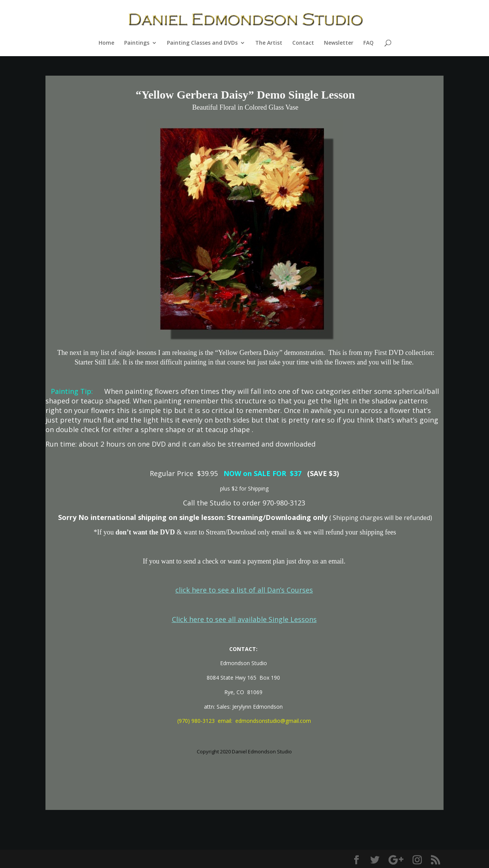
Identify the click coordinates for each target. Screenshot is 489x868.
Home (106, 43)
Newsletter (339, 43)
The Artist (269, 43)
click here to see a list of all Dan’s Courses (244, 590)
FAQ (368, 43)
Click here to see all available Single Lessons (244, 619)
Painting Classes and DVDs (202, 43)
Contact (303, 43)
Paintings (137, 43)
